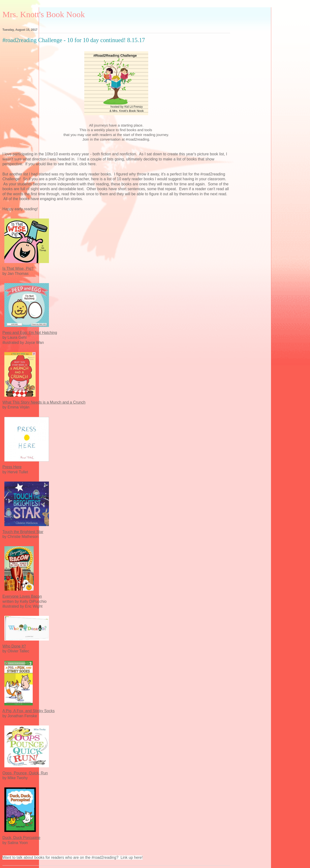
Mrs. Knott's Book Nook (44, 14)
